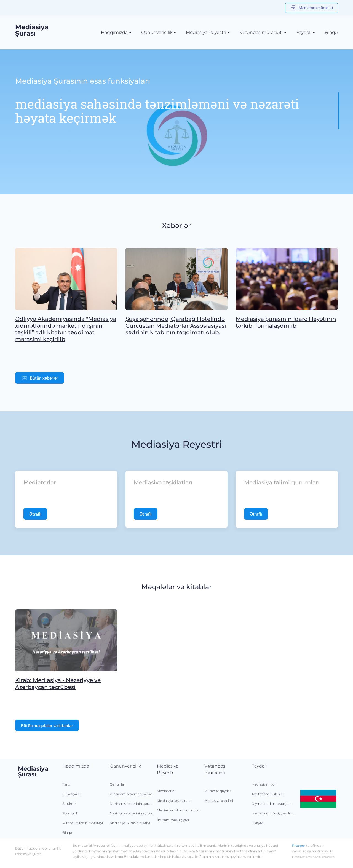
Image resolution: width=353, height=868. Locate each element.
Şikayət (257, 823)
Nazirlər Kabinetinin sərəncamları (132, 813)
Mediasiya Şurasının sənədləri (132, 823)
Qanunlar (117, 784)
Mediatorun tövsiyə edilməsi (274, 813)
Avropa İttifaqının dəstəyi (83, 823)
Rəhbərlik (70, 813)
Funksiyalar (72, 794)
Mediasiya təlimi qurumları (179, 810)
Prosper (299, 846)
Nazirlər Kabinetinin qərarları (132, 804)
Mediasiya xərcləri (219, 801)
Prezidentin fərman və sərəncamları (132, 794)
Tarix (66, 784)
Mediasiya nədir (264, 784)
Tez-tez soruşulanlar (268, 794)
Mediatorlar (166, 791)
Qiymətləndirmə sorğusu (272, 804)
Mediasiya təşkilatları (174, 801)
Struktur (69, 804)
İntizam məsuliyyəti (173, 820)
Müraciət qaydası (218, 791)
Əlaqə (331, 32)
